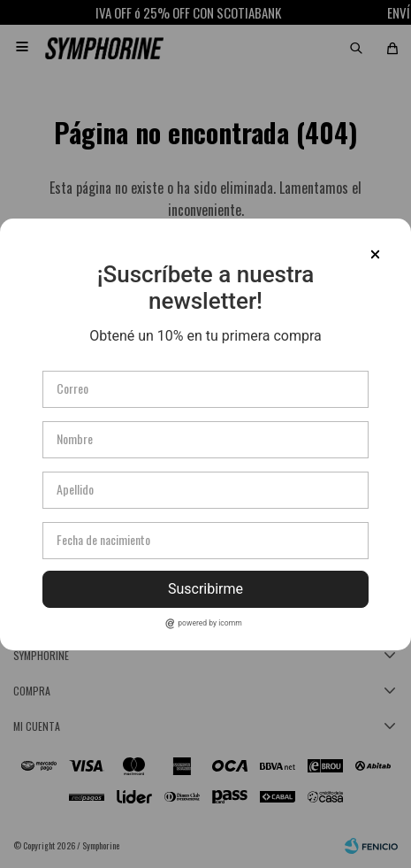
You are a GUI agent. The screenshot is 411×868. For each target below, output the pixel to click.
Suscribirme (205, 589)
